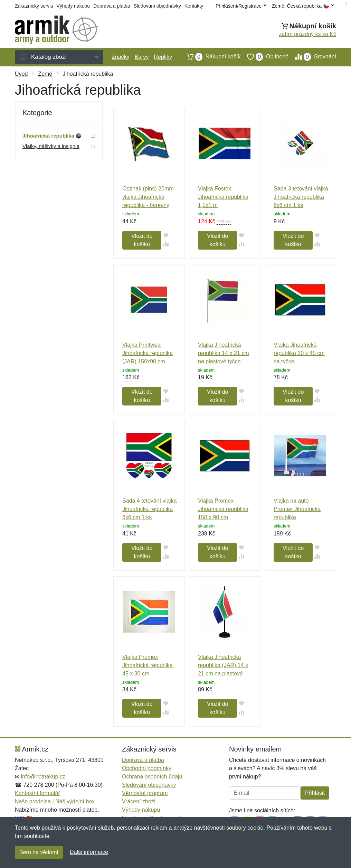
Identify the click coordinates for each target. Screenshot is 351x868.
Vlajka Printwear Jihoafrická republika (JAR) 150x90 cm (148, 353)
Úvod (21, 74)
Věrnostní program (145, 793)
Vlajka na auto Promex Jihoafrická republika (297, 509)
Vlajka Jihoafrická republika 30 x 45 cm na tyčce (299, 353)
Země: (303, 6)
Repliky (163, 57)
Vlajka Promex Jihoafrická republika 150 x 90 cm (223, 509)
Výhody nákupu (73, 6)
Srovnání (312, 57)
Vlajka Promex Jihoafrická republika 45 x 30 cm (148, 665)
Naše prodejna (33, 801)
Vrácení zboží (139, 801)
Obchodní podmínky (147, 768)
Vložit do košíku (142, 240)
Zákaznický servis (34, 6)
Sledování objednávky (157, 6)
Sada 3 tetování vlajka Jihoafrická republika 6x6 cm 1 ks (301, 197)
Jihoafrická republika (52, 136)
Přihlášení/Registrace (241, 6)
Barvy (142, 57)
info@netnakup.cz (43, 777)
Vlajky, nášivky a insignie (51, 146)
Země (45, 74)
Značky (121, 57)
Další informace (89, 852)
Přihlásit (315, 793)
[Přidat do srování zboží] (166, 244)
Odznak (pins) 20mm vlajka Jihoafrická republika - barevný (148, 197)
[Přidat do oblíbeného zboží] (166, 235)
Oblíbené (264, 57)
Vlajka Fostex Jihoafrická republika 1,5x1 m (223, 197)
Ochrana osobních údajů (152, 777)
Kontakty (194, 6)
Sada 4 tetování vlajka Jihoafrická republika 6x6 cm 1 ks (149, 509)
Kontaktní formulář (37, 793)
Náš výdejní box (75, 801)
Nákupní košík (210, 57)
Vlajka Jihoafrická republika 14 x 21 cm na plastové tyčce (224, 353)
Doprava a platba (112, 6)
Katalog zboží (59, 57)
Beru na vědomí (39, 852)
